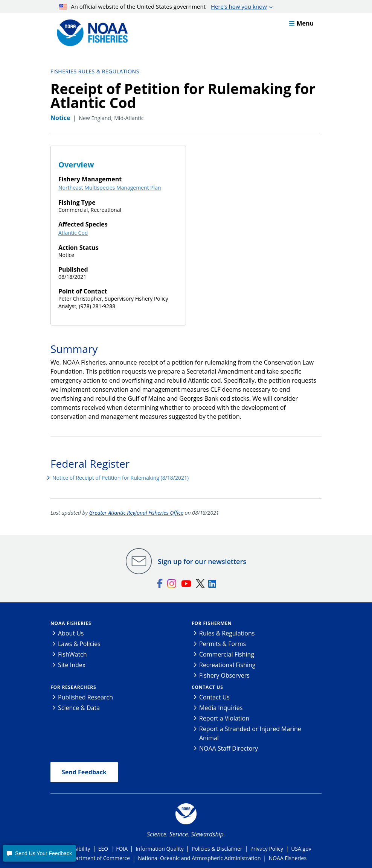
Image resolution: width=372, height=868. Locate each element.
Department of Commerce (98, 858)
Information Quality (160, 849)
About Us (71, 633)
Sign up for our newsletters (202, 561)
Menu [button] (301, 23)
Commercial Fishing (227, 654)
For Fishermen (212, 623)
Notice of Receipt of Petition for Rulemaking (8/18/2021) (120, 478)
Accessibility (75, 849)
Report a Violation (224, 718)
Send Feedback (84, 772)
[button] (39, 853)
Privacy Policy (267, 849)
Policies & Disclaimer (217, 849)
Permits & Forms (223, 644)
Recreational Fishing (227, 665)
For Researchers (73, 687)
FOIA (122, 849)
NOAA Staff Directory (229, 748)
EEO (103, 849)
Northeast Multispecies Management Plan (110, 188)
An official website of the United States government (163, 6)
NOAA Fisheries (71, 623)
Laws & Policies (79, 644)
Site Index (72, 665)
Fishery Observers (224, 675)
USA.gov (301, 849)
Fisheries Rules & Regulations (95, 71)
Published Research (85, 697)
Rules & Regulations (227, 633)
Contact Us (207, 687)
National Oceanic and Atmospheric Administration (199, 858)
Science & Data (79, 708)
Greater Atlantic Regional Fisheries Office (136, 513)
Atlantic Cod (73, 233)
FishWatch (72, 654)
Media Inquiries (221, 708)
